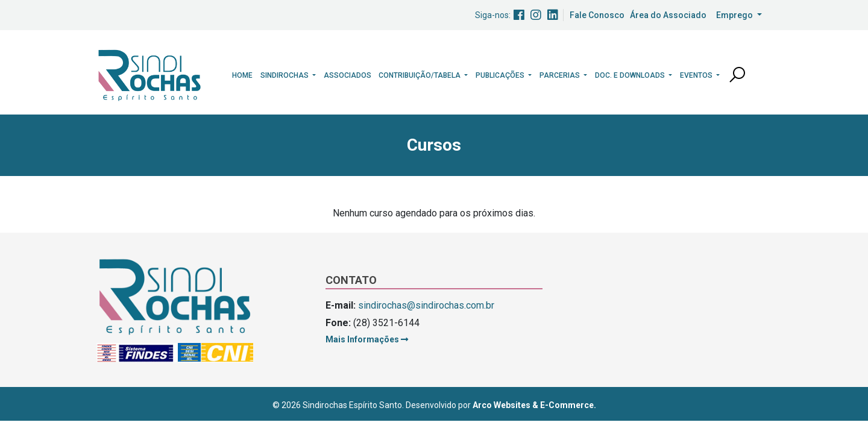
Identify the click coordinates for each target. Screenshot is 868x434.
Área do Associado (668, 15)
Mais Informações (367, 339)
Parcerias (561, 75)
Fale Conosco (597, 15)
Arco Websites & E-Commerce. (534, 405)
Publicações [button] (501, 75)
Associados (348, 75)
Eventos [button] (697, 75)
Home (242, 75)
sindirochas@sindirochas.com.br (426, 305)
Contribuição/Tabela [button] (420, 75)
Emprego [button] (735, 15)
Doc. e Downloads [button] (631, 75)
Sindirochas (285, 75)
